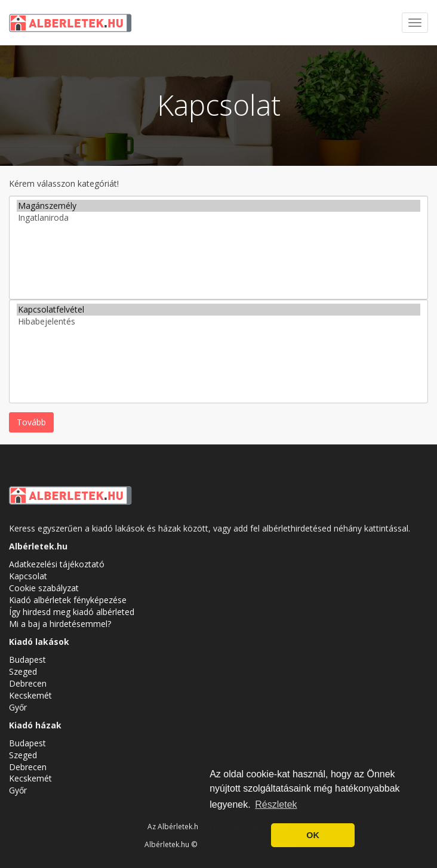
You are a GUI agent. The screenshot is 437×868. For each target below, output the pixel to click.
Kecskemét (30, 695)
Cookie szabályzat (44, 588)
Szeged (23, 671)
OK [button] (313, 835)
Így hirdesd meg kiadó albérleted (72, 612)
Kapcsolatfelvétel (219, 310)
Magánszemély (219, 206)
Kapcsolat (28, 576)
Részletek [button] (276, 804)
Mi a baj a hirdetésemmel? (60, 624)
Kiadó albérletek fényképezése (68, 600)
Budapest (27, 660)
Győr (18, 707)
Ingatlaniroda (219, 218)
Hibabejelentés (219, 322)
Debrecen (28, 683)
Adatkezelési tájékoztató (57, 564)
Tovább (31, 422)
